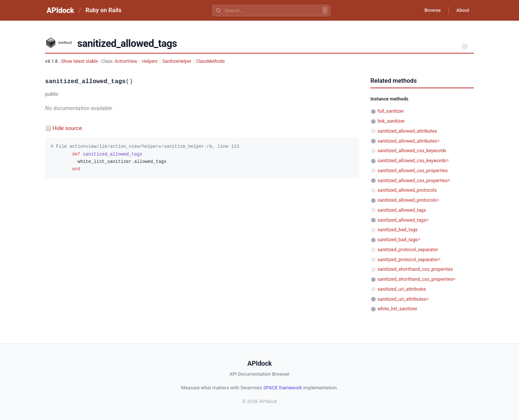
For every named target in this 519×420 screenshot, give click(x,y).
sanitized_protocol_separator (408, 250)
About (461, 10)
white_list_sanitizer (397, 309)
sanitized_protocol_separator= (409, 259)
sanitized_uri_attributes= (403, 299)
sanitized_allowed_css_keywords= (413, 161)
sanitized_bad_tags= (399, 240)
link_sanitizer (391, 121)
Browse (428, 10)
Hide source (67, 128)
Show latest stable (80, 61)
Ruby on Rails (103, 10)
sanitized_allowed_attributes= (408, 141)
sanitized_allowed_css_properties (413, 170)
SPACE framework (283, 388)
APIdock (60, 10)
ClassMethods (211, 61)
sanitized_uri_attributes (402, 289)
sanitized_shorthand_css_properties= (416, 279)
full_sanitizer (391, 111)
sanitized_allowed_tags (402, 210)
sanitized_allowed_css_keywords (412, 151)
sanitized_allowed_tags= (403, 220)
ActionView (126, 61)
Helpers (150, 61)
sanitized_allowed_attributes (407, 131)
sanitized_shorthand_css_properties (415, 269)
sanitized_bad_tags (398, 230)
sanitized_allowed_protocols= (408, 200)
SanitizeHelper (177, 61)
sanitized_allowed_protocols (407, 190)
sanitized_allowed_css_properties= (414, 180)
